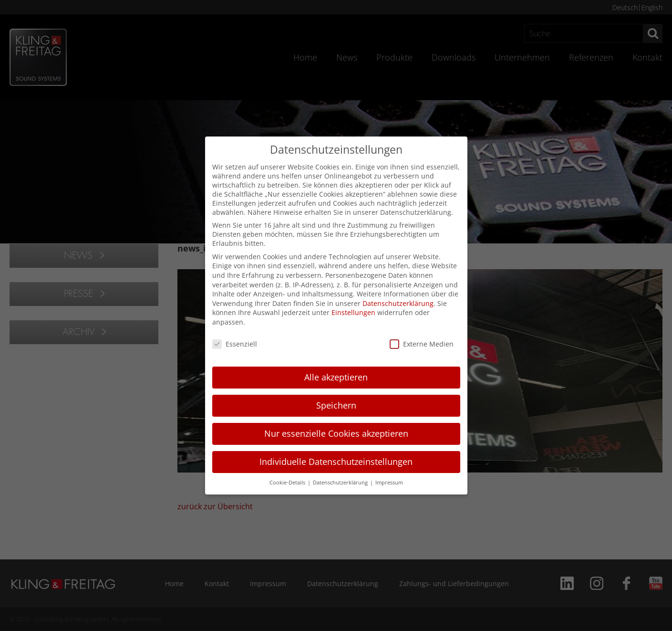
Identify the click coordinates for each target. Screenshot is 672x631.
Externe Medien (422, 344)
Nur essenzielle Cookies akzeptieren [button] (336, 433)
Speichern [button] (336, 405)
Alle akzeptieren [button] (336, 377)
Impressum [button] (389, 483)
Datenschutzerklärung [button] (341, 483)
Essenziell (235, 344)
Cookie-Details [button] (288, 483)
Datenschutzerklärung (398, 303)
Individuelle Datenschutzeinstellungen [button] (336, 462)
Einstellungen (353, 312)
